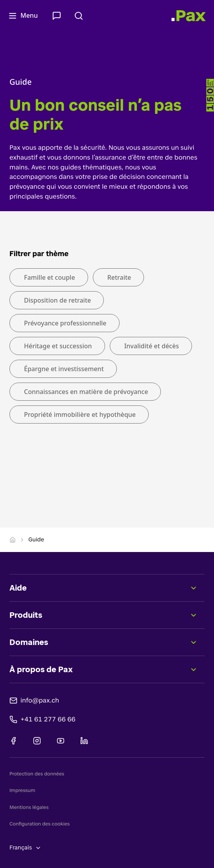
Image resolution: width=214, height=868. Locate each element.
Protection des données (37, 774)
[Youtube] (61, 741)
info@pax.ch (40, 700)
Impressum (22, 790)
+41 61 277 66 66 (48, 719)
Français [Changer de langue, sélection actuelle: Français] (25, 848)
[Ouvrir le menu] (24, 16)
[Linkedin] (84, 741)
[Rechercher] (80, 16)
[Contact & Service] (58, 16)
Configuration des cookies (40, 824)
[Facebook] (13, 741)
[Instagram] (37, 741)
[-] (210, 95)
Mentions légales (29, 807)
